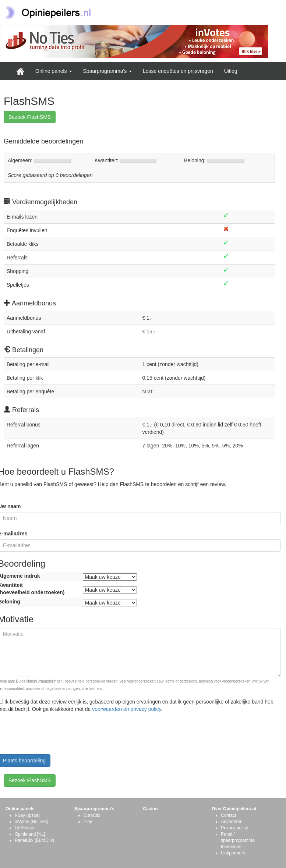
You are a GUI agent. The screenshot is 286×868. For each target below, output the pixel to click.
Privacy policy (234, 828)
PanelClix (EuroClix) (34, 840)
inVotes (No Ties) (31, 822)
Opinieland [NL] (30, 834)
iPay (88, 822)
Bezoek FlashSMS (30, 117)
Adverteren (232, 822)
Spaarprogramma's (108, 71)
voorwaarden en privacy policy (126, 709)
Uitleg (231, 71)
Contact (228, 815)
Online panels (54, 71)
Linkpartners (233, 853)
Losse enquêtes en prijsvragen (178, 71)
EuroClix (92, 815)
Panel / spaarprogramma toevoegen (238, 840)
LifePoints (24, 828)
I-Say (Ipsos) (27, 815)
